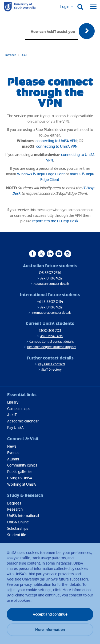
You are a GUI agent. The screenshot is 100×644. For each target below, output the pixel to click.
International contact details (51, 313)
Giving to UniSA (20, 478)
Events (13, 453)
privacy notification (36, 584)
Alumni (13, 459)
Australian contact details (52, 284)
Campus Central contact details (52, 342)
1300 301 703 (50, 330)
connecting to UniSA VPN (56, 141)
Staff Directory (51, 369)
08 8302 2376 (50, 272)
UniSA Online (18, 522)
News (12, 446)
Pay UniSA (15, 427)
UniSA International (23, 516)
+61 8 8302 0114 (50, 301)
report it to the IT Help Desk (55, 221)
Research (15, 509)
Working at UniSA (22, 484)
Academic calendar (23, 421)
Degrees (14, 503)
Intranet (11, 55)
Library (13, 402)
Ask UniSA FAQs (51, 278)
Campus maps (19, 408)
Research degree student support (51, 347)
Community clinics (22, 465)
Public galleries (20, 471)
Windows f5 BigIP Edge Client (41, 174)
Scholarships (18, 528)
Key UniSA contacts (52, 364)
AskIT (25, 55)
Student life (17, 535)
